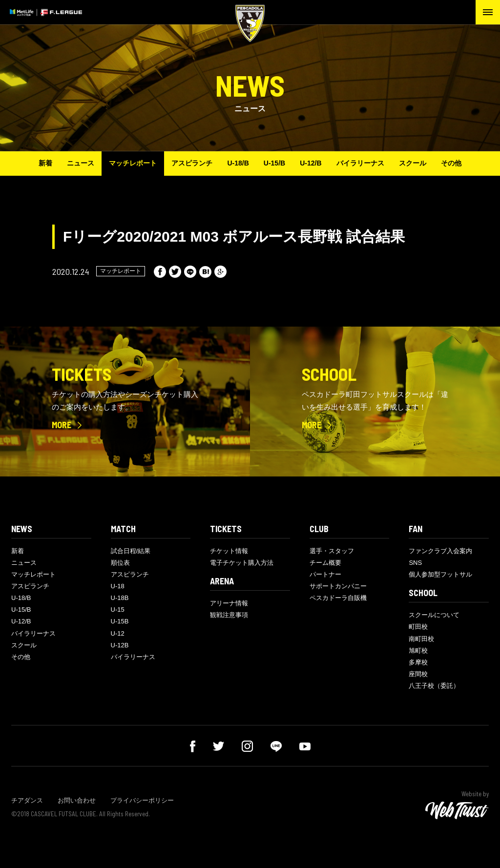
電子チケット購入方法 (242, 563)
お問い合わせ (77, 800)
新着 (45, 163)
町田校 (418, 627)
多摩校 (418, 662)
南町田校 (421, 639)
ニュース (81, 163)
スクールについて (434, 615)
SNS (415, 563)
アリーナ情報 (229, 603)
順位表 (120, 563)
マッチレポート (133, 163)
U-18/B (238, 163)
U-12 (118, 633)
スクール (413, 163)
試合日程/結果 (131, 551)
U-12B (120, 645)
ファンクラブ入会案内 (440, 551)
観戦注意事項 (229, 615)
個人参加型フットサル (440, 574)
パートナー (325, 574)
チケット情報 (229, 551)
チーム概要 (325, 563)
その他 (451, 163)
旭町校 (418, 651)
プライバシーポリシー (142, 800)
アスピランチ (192, 163)
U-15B (120, 621)
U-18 (118, 586)
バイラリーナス (360, 163)
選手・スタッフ (332, 551)
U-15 (118, 610)
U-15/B (274, 163)
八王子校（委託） (434, 686)
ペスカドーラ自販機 (338, 598)
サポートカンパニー (338, 586)
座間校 (418, 674)
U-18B (120, 598)
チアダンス (27, 800)
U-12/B (311, 163)
